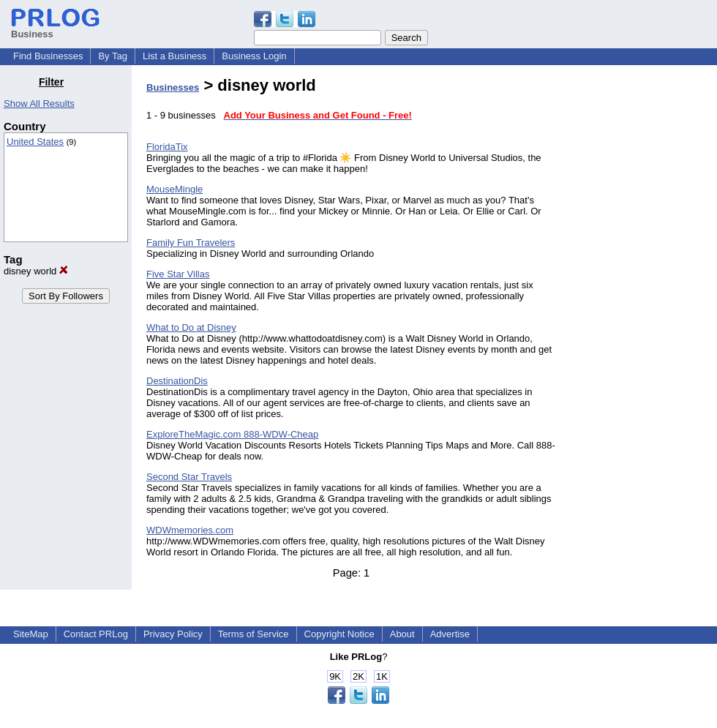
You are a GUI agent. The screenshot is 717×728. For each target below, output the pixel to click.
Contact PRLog (96, 634)
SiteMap (31, 634)
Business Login (254, 56)
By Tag (113, 56)
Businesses (173, 87)
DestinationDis (177, 381)
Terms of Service (254, 634)
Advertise (450, 634)
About (402, 634)
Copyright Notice (339, 634)
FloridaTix (167, 147)
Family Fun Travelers (191, 243)
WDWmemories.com (190, 530)
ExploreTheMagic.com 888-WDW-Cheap (232, 434)
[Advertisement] (642, 296)
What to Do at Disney (191, 327)
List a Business (174, 56)
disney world (36, 271)
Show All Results (39, 104)
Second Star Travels (189, 477)
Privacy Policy (173, 634)
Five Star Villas (178, 274)
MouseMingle (174, 189)
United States (35, 142)
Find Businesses (48, 56)
